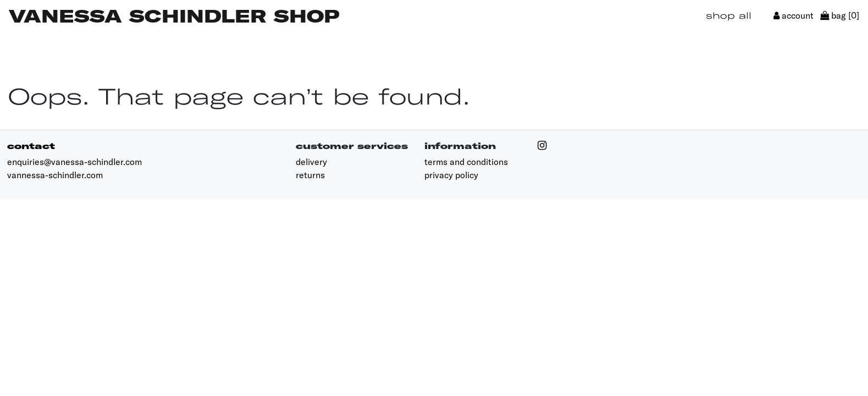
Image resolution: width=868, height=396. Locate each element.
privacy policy (451, 175)
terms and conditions (466, 162)
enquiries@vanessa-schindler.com (74, 162)
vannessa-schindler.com (55, 175)
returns (310, 175)
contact (31, 145)
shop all (729, 15)
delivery (311, 162)
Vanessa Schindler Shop (174, 15)
